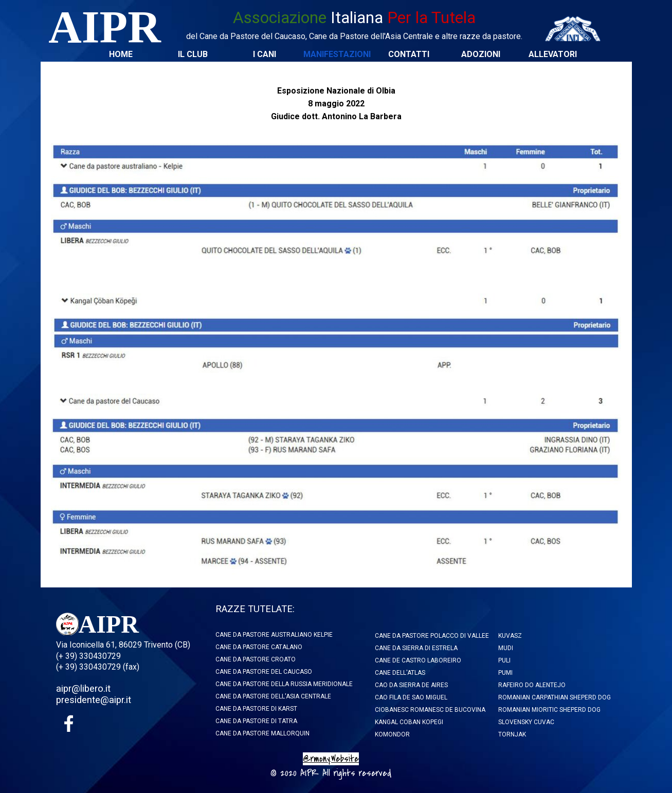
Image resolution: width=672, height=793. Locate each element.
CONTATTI (409, 54)
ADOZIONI (481, 54)
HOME (121, 54)
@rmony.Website (331, 759)
